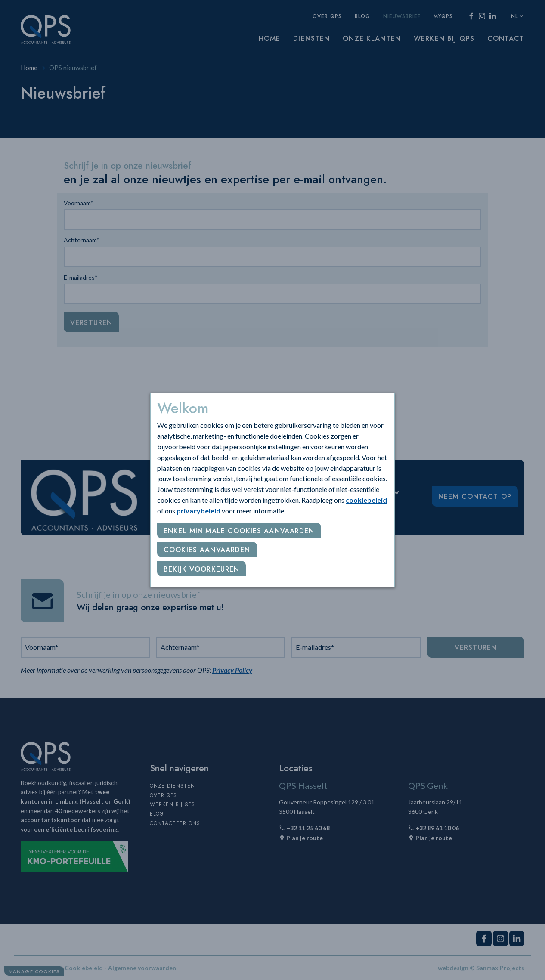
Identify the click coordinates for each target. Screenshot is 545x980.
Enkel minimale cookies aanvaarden (239, 531)
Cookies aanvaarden (207, 550)
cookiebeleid (366, 500)
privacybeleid (198, 511)
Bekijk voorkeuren (201, 569)
